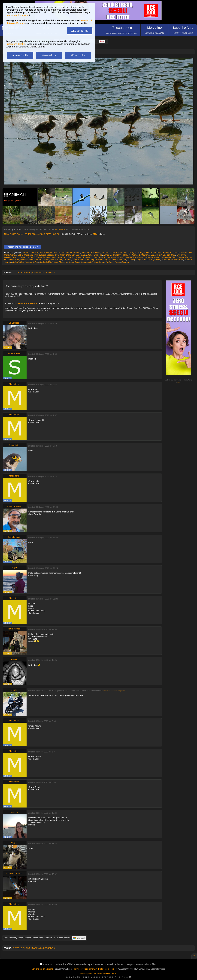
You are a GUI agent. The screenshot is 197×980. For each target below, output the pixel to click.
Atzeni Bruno (163, 253)
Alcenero (57, 253)
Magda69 (130, 257)
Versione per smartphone (42, 969)
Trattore (109, 262)
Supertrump (99, 262)
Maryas (188, 257)
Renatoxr (166, 260)
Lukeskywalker (113, 257)
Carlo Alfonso (10, 255)
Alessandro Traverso (91, 253)
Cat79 (20, 255)
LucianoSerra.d (98, 257)
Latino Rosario (83, 257)
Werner (117, 262)
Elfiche (89, 255)
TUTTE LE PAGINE (22, 273)
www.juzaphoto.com (88, 973)
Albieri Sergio (46, 253)
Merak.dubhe (56, 260)
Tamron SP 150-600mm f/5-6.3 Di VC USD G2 (38, 234)
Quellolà (157, 260)
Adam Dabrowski (31, 253)
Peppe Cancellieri (144, 260)
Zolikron (125, 262)
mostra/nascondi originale (114, 691)
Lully (122, 257)
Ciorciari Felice (31, 255)
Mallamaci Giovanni (144, 257)
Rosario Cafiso (32, 262)
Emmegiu (98, 255)
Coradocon (60, 255)
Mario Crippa (178, 257)
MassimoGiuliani (12, 260)
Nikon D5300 (10, 234)
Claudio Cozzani (46, 255)
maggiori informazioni (18, 15)
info (179, 382)
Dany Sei (70, 255)
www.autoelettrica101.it (108, 973)
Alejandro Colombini (71, 253)
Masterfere (60, 229)
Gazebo (154, 255)
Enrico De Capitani (112, 255)
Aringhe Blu (144, 253)
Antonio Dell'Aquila (129, 253)
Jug (74, 257)
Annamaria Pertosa (110, 253)
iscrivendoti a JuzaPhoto (26, 303)
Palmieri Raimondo (118, 260)
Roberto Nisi (18, 262)
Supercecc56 (87, 262)
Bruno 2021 (187, 253)
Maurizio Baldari (28, 260)
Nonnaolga (90, 260)
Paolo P (131, 260)
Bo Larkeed (175, 253)
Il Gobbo (38, 257)
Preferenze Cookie (15, 44)
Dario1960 (80, 255)
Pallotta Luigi (102, 260)
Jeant (54, 257)
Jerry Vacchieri (64, 257)
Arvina (153, 253)
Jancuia (46, 257)
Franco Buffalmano (141, 255)
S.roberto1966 (46, 262)
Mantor (158, 257)
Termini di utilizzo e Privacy (85, 969)
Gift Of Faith (164, 255)
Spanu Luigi (74, 262)
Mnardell (67, 260)
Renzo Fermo (177, 260)
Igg (31, 257)
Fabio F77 (126, 255)
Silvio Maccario (60, 262)
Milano (96, 234)
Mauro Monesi (43, 260)
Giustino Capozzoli (20, 257)
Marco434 (166, 257)
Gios (173, 255)
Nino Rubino (78, 260)
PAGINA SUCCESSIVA (44, 273)
